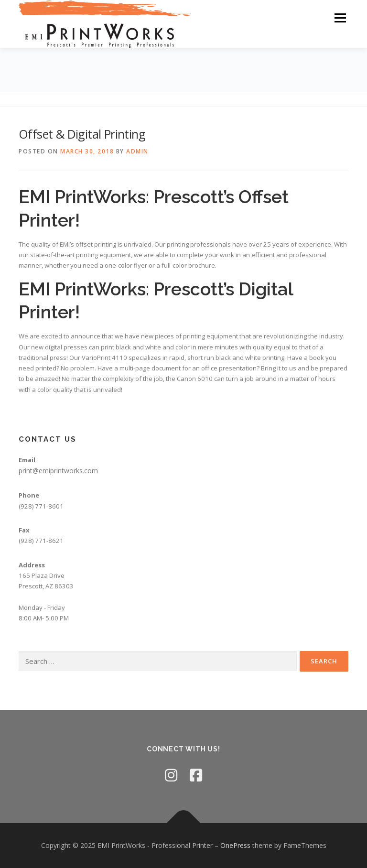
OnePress (235, 845)
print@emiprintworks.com (58, 471)
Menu (340, 18)
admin (137, 151)
